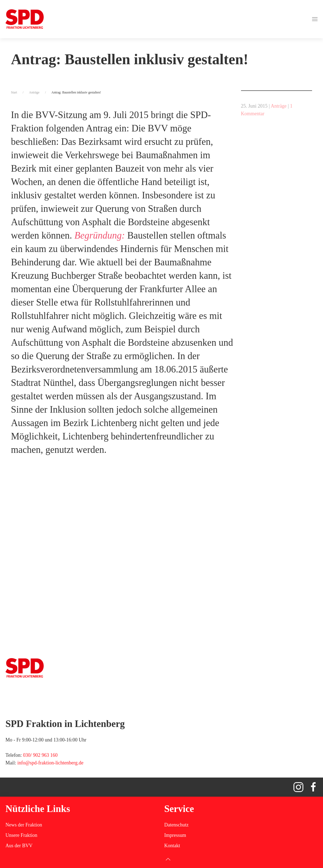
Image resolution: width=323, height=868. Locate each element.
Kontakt (172, 846)
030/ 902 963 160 (40, 755)
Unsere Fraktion (21, 835)
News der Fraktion (24, 825)
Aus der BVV (19, 846)
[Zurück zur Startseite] (25, 19)
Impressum (175, 835)
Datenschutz (176, 825)
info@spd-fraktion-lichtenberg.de (51, 763)
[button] (315, 19)
